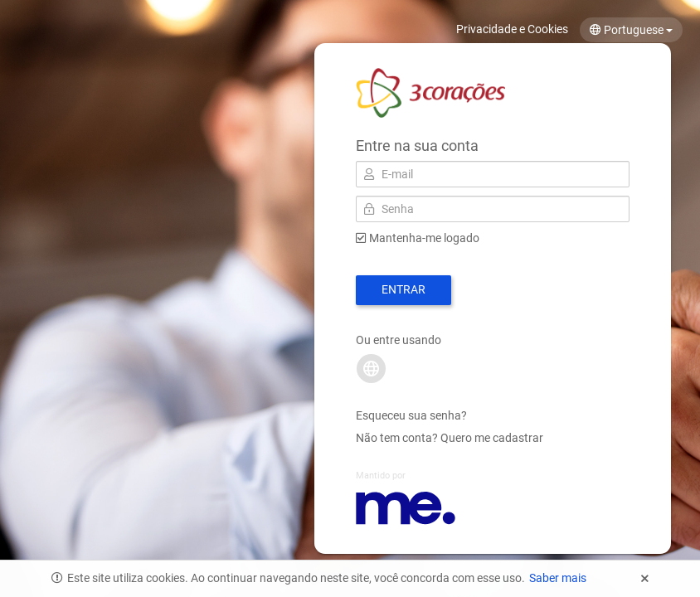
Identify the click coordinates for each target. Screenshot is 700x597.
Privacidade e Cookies (512, 29)
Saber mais (558, 578)
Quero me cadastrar (492, 438)
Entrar (403, 289)
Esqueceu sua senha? (411, 415)
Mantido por (381, 476)
